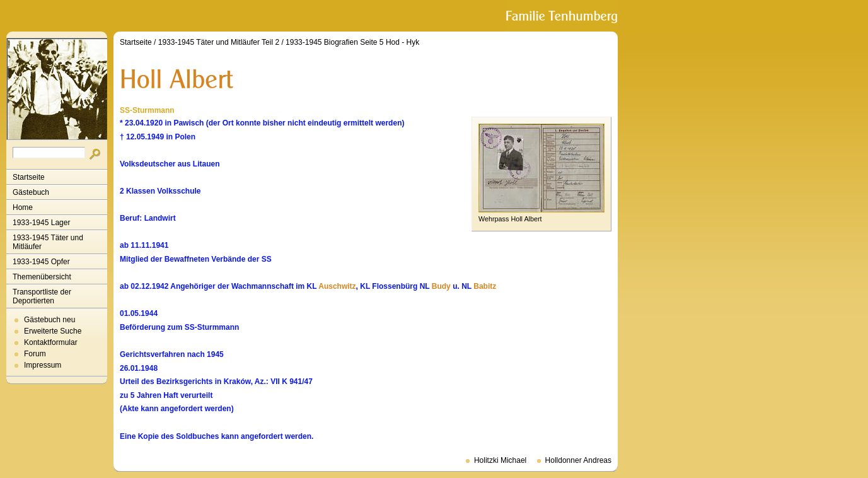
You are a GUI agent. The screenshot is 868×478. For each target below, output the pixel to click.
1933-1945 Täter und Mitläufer (48, 242)
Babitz (485, 286)
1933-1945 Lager (41, 223)
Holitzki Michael (500, 460)
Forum (35, 354)
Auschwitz (337, 286)
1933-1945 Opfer (41, 262)
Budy (441, 286)
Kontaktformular (51, 342)
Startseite (29, 177)
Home (23, 207)
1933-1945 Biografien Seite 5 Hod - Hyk (352, 42)
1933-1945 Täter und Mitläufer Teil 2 (219, 42)
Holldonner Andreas (578, 460)
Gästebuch (31, 192)
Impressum (43, 365)
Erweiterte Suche (53, 331)
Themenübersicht (42, 277)
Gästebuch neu (49, 320)
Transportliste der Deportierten (42, 296)
